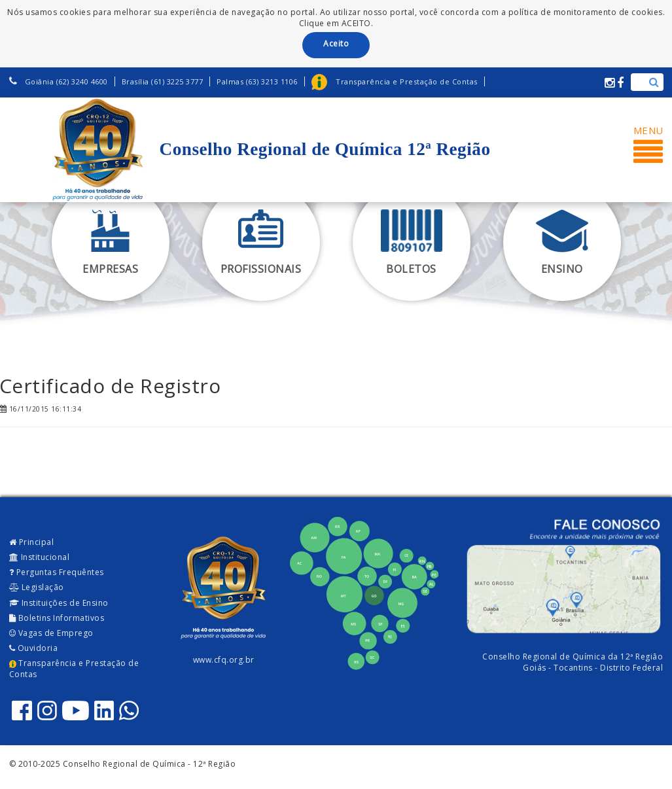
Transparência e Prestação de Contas (74, 669)
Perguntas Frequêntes (57, 572)
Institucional (40, 557)
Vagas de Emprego (51, 633)
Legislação (37, 587)
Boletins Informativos (57, 618)
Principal (32, 542)
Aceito (336, 44)
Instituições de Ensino (59, 603)
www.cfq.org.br (224, 660)
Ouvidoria (34, 648)
